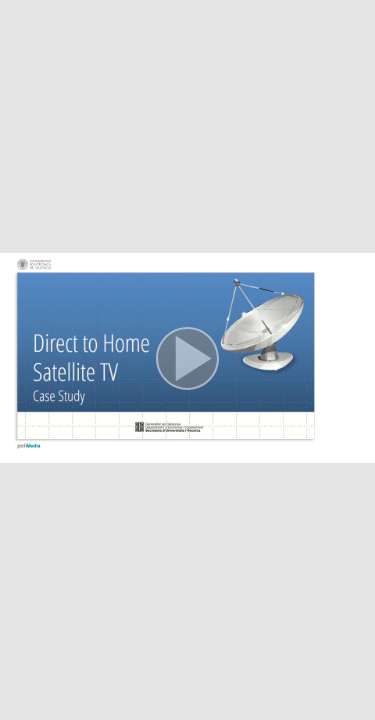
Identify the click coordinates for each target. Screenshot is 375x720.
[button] (187, 360)
